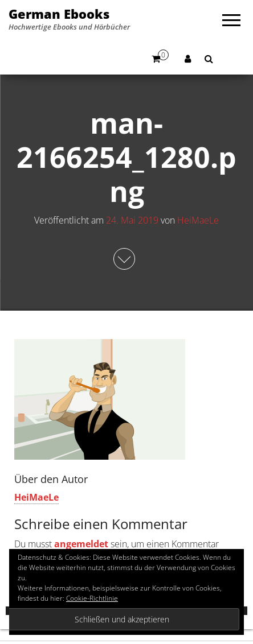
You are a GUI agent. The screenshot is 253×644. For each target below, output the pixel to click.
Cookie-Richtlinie (92, 598)
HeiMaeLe (198, 220)
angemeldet (81, 544)
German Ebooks (59, 14)
